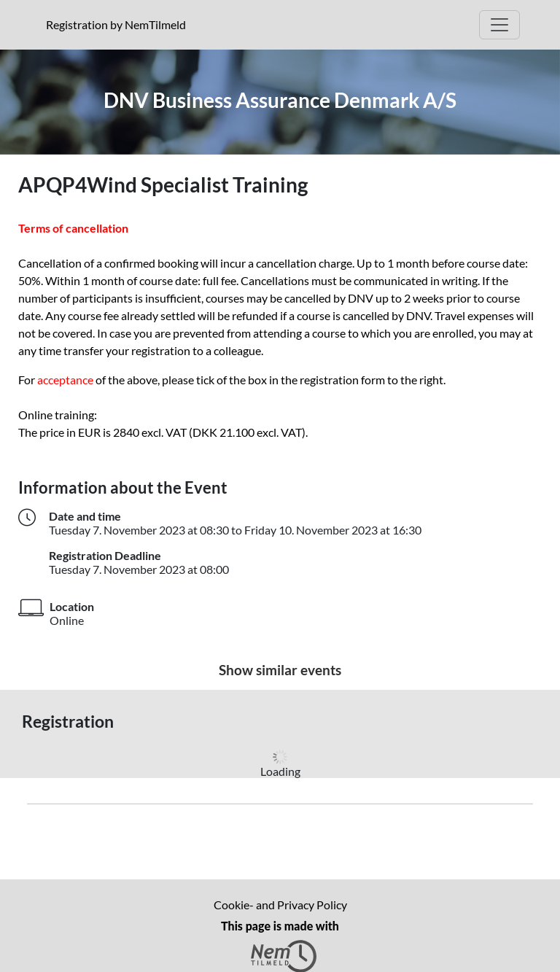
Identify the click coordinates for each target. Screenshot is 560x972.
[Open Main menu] (499, 25)
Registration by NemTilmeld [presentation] (116, 24)
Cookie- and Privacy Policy (280, 905)
